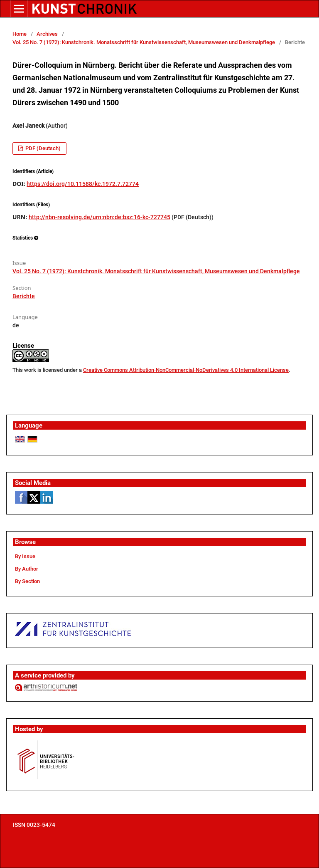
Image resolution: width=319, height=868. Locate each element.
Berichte (24, 296)
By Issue (25, 556)
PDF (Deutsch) (42, 148)
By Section (27, 581)
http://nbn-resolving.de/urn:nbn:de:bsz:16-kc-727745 (99, 217)
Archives (47, 34)
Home (20, 34)
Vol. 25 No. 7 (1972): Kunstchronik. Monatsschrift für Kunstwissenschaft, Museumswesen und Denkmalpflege (144, 42)
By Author (27, 569)
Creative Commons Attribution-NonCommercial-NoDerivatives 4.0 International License (186, 370)
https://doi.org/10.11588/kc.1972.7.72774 (83, 184)
